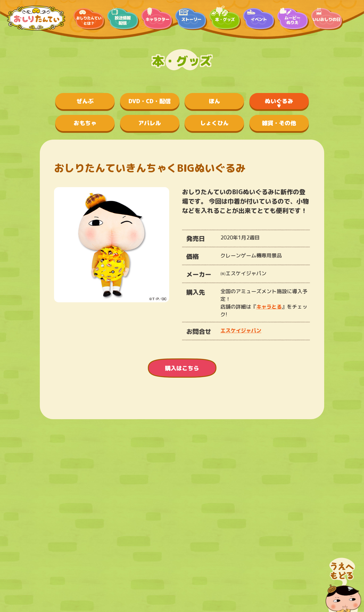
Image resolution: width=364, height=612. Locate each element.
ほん (214, 101)
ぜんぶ (85, 101)
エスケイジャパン (241, 331)
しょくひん (214, 123)
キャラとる (269, 307)
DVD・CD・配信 (150, 101)
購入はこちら (182, 368)
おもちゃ (85, 123)
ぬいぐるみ (279, 101)
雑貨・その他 (279, 123)
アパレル (150, 123)
